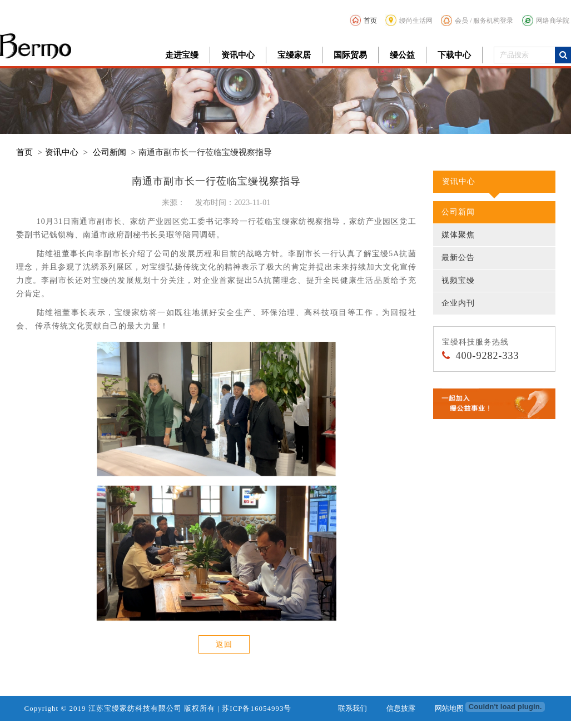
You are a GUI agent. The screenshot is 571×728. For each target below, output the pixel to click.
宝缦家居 (294, 55)
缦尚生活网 (409, 20)
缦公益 (402, 55)
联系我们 (352, 708)
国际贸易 (350, 55)
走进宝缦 (182, 55)
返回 (224, 644)
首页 (363, 20)
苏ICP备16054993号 (257, 708)
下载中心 (454, 55)
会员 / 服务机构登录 (477, 21)
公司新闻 (110, 152)
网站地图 (449, 708)
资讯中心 (238, 55)
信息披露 (401, 708)
